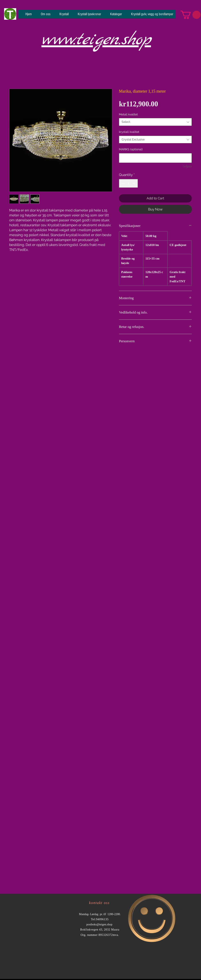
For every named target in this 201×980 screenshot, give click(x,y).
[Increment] (134, 183)
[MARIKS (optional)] (155, 158)
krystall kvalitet (129, 132)
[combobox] (155, 122)
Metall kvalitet (128, 114)
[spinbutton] (128, 183)
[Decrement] (123, 183)
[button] (191, 15)
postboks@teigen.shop (99, 924)
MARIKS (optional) (131, 149)
